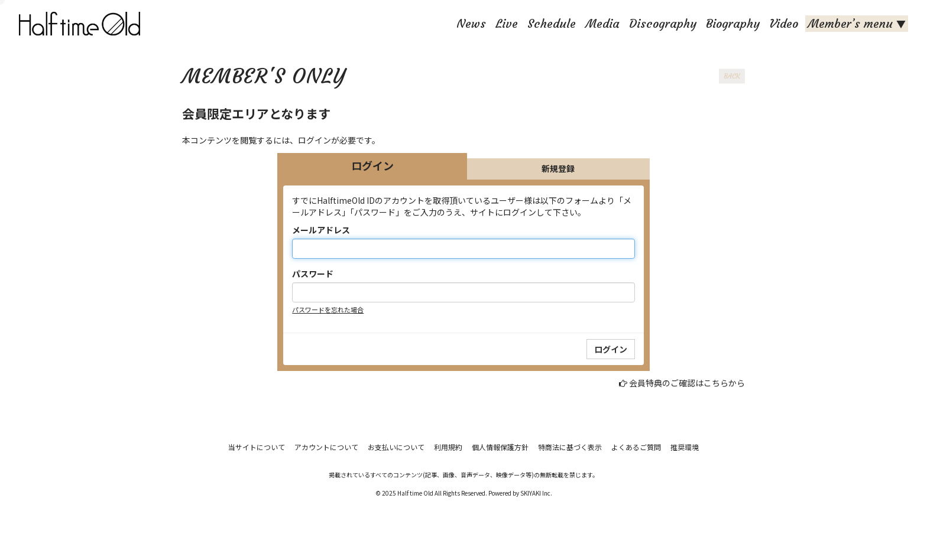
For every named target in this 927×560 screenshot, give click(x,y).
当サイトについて (257, 447)
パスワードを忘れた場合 (328, 310)
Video (784, 23)
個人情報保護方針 (500, 447)
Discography (663, 23)
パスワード (313, 274)
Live (507, 23)
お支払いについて (396, 447)
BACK (732, 76)
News (471, 23)
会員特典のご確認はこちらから (687, 383)
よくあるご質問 (636, 447)
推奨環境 (685, 447)
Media (602, 23)
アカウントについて (326, 447)
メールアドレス (321, 230)
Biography (733, 23)
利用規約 (448, 447)
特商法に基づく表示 (570, 447)
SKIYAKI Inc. (536, 493)
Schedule (552, 23)
